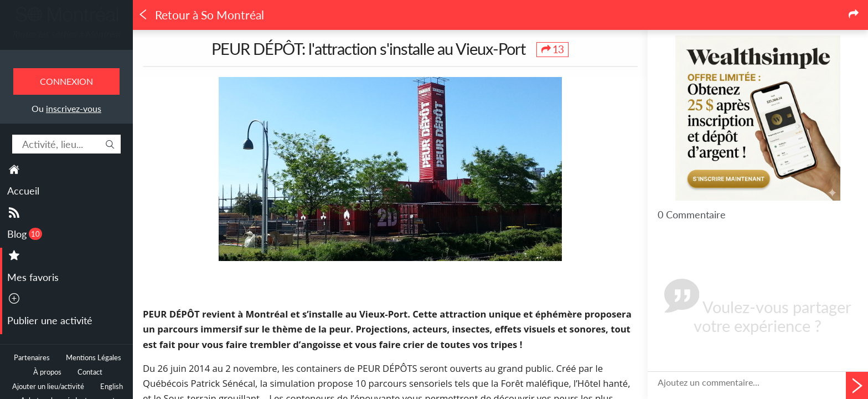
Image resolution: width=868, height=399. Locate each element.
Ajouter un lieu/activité (48, 387)
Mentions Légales (94, 358)
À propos (47, 372)
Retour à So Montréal (201, 15)
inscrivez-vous (74, 108)
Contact (90, 372)
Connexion (66, 81)
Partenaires (32, 358)
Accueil (23, 191)
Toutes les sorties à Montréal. (67, 34)
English (112, 387)
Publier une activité (50, 320)
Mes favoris (33, 277)
